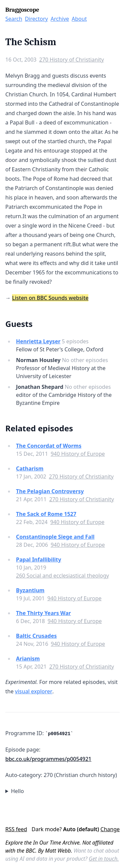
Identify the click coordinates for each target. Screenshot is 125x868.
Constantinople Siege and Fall (55, 537)
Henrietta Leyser (38, 341)
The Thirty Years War (43, 613)
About (79, 19)
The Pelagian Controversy (50, 491)
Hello (17, 791)
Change (110, 829)
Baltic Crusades (36, 636)
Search (14, 19)
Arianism (28, 659)
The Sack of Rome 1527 (46, 514)
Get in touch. (104, 859)
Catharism (30, 468)
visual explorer (34, 691)
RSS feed (16, 829)
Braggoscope (22, 10)
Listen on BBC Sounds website (50, 298)
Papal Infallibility (38, 559)
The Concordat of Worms (49, 446)
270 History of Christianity (71, 60)
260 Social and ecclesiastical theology (62, 576)
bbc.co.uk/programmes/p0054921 (48, 759)
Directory (36, 19)
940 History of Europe (78, 454)
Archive (60, 19)
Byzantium (30, 590)
